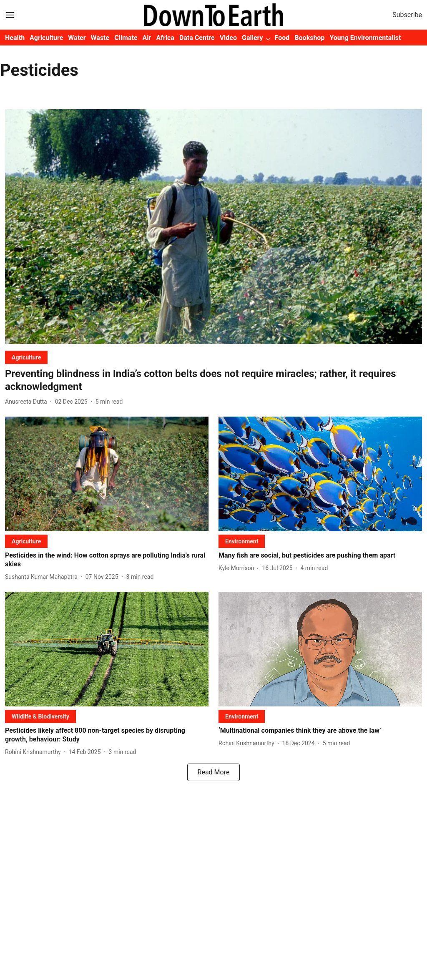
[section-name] (26, 357)
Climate (126, 38)
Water (77, 38)
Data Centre (197, 38)
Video (228, 38)
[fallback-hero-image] (213, 227)
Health (15, 38)
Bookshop (309, 38)
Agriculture (46, 38)
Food (282, 38)
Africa (165, 38)
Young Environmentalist (365, 38)
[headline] (213, 380)
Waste (100, 38)
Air (147, 38)
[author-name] (28, 402)
